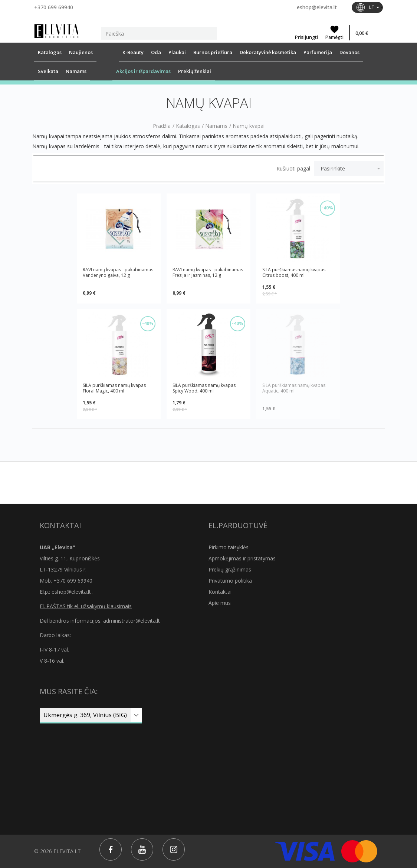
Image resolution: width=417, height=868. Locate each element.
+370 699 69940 (54, 7)
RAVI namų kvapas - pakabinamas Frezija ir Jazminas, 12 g (208, 273)
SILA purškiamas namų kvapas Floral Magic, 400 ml (114, 388)
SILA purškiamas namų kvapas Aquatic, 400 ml (294, 388)
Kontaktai (220, 592)
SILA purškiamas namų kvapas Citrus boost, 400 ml (294, 272)
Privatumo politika (230, 581)
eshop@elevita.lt (317, 7)
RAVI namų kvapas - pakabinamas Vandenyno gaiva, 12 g (118, 273)
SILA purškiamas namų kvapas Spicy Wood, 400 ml (204, 388)
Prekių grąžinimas (230, 569)
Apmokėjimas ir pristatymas (242, 558)
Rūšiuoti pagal (293, 169)
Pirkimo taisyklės (229, 547)
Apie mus (220, 603)
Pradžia (162, 126)
